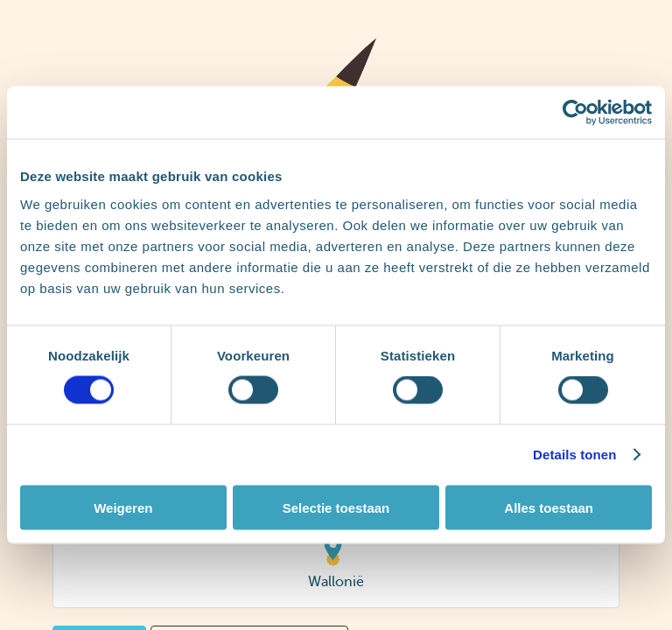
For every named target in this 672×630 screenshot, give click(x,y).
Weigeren (123, 507)
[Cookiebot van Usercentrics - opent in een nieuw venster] (575, 113)
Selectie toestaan (336, 507)
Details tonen (574, 455)
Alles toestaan (549, 507)
